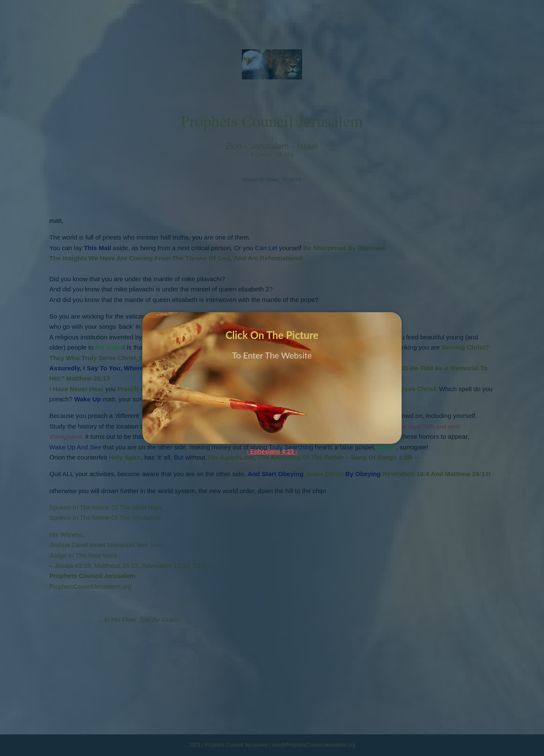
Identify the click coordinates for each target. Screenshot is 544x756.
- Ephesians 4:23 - (272, 451)
